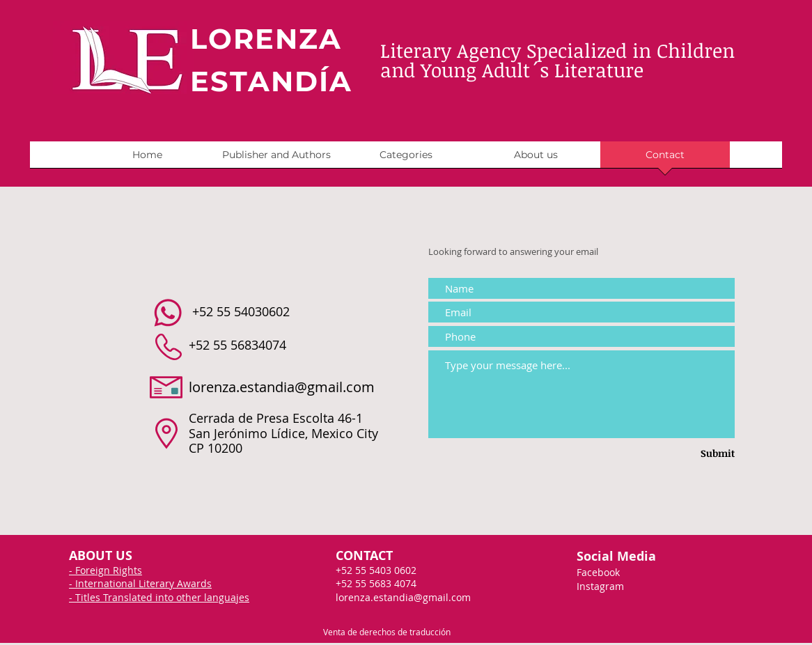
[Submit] (696, 453)
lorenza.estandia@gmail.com (282, 387)
